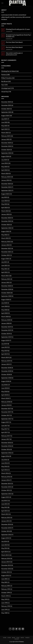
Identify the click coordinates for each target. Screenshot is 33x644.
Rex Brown (5, 81)
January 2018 (5, 405)
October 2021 (6, 255)
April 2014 (5, 552)
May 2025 (4, 126)
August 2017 (5, 422)
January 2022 (5, 245)
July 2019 (4, 344)
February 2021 (6, 279)
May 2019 (4, 351)
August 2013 (5, 575)
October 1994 (6, 592)
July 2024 (4, 160)
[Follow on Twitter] (16, 629)
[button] (2, 3)
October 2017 (6, 415)
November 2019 (6, 330)
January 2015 (5, 521)
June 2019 (4, 347)
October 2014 (6, 531)
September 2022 (6, 228)
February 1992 (6, 606)
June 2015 (4, 504)
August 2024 (5, 156)
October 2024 (6, 150)
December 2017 (6, 409)
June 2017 (4, 426)
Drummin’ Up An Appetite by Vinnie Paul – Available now (19, 36)
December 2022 (6, 218)
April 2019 (5, 354)
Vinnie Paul (5, 92)
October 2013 (6, 572)
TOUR (18, 638)
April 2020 (5, 313)
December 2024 (6, 143)
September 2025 (6, 112)
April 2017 (5, 432)
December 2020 (6, 286)
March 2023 (5, 211)
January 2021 (5, 282)
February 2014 (6, 558)
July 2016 (4, 460)
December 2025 (6, 102)
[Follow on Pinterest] (23, 629)
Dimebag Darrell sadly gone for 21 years (18, 29)
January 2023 (5, 214)
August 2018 (5, 381)
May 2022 (4, 235)
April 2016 (5, 470)
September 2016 (6, 453)
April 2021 (5, 272)
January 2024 (5, 180)
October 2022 (6, 225)
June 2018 (4, 388)
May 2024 (4, 167)
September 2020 (6, 296)
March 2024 (5, 173)
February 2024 (6, 177)
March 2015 (5, 514)
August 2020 (5, 299)
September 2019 (6, 337)
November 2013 (6, 569)
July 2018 (4, 385)
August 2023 (5, 194)
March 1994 (5, 596)
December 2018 (6, 368)
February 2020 (6, 320)
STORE (9, 638)
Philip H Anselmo (7, 78)
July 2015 (4, 501)
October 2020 (6, 293)
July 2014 (4, 541)
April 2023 (5, 208)
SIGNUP (17, 639)
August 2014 (5, 538)
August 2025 (5, 116)
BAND (14, 638)
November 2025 (6, 105)
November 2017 (6, 412)
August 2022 (5, 231)
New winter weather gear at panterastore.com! (14, 54)
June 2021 (4, 265)
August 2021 (5, 259)
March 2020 (5, 317)
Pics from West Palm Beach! (14, 42)
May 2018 (4, 391)
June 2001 (4, 579)
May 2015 (4, 507)
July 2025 (4, 119)
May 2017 (4, 429)
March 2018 (5, 398)
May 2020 (4, 310)
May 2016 (4, 466)
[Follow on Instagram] (13, 629)
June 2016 (4, 463)
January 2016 (5, 480)
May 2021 (4, 269)
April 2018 (5, 395)
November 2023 (6, 187)
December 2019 (6, 327)
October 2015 (6, 490)
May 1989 (4, 613)
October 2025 (6, 109)
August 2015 (5, 497)
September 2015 (6, 494)
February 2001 (6, 586)
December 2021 (6, 248)
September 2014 (6, 535)
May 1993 (4, 599)
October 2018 (6, 374)
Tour (3, 85)
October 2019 (6, 334)
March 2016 (5, 473)
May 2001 (4, 582)
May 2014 (4, 548)
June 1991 (4, 610)
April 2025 (5, 129)
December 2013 (6, 565)
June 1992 (4, 603)
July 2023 (4, 197)
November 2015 (6, 487)
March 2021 (5, 276)
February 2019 (6, 361)
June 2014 (4, 545)
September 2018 (6, 378)
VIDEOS (27, 638)
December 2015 (6, 483)
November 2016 (6, 446)
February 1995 (6, 589)
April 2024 (5, 170)
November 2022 (6, 221)
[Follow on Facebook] (10, 629)
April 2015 (5, 511)
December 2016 (6, 443)
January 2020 (5, 323)
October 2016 (6, 449)
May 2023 (4, 204)
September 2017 (6, 419)
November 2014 (6, 528)
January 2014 (5, 562)
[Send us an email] (20, 629)
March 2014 (5, 555)
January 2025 (5, 139)
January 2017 (5, 439)
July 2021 (4, 262)
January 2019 (5, 364)
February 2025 (6, 136)
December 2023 (6, 184)
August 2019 (5, 340)
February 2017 (6, 436)
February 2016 (6, 477)
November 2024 (6, 146)
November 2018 (6, 371)
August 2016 (5, 456)
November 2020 (6, 289)
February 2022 (6, 242)
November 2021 (6, 252)
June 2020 (4, 306)
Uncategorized (6, 88)
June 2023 (4, 201)
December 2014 (6, 524)
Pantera (4, 75)
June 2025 (4, 122)
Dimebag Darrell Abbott (9, 71)
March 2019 (5, 357)
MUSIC (22, 638)
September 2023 (6, 190)
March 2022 (5, 238)
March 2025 (5, 133)
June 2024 (4, 163)
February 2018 (6, 402)
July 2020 (4, 303)
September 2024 (6, 153)
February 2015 (6, 518)
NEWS (5, 638)
